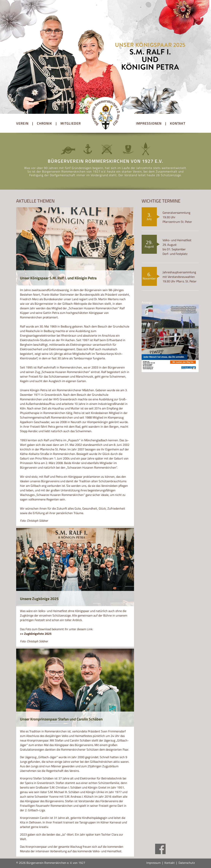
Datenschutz (187, 863)
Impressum (153, 863)
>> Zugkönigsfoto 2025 (36, 634)
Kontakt (170, 863)
